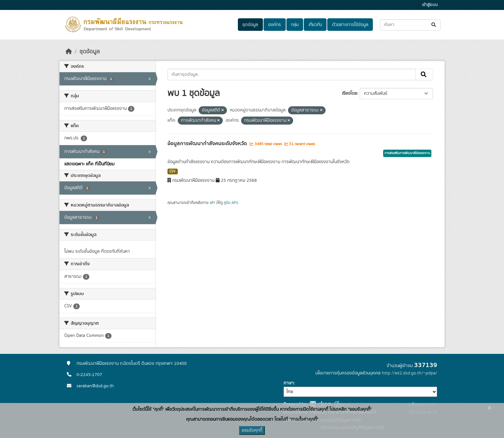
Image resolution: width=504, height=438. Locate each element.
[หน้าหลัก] (69, 52)
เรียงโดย (350, 93)
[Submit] (434, 25)
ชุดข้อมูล (250, 25)
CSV (172, 171)
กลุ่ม (295, 25)
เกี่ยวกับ (315, 25)
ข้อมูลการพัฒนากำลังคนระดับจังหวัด (208, 144)
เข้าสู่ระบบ (430, 5)
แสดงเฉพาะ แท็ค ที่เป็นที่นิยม (89, 164)
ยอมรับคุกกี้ (252, 430)
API (212, 203)
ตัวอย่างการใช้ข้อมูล (350, 25)
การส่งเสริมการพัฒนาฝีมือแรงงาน (407, 153)
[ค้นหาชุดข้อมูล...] (410, 25)
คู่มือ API (230, 203)
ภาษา (289, 383)
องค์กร (274, 25)
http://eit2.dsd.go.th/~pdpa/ (410, 373)
